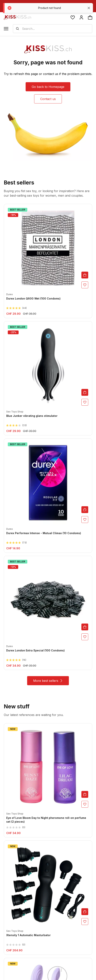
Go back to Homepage (48, 87)
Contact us (48, 99)
